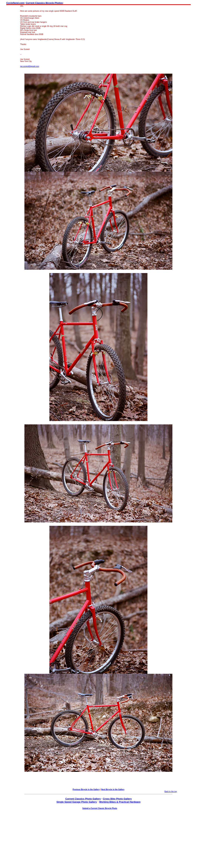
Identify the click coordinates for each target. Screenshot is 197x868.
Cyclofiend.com (15, 3)
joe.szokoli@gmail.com (30, 66)
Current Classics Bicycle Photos (44, 3)
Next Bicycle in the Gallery (113, 789)
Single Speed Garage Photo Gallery (77, 802)
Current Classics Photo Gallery (83, 799)
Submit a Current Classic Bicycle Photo (100, 808)
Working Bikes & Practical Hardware (120, 802)
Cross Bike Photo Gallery (117, 799)
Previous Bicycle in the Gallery (86, 789)
